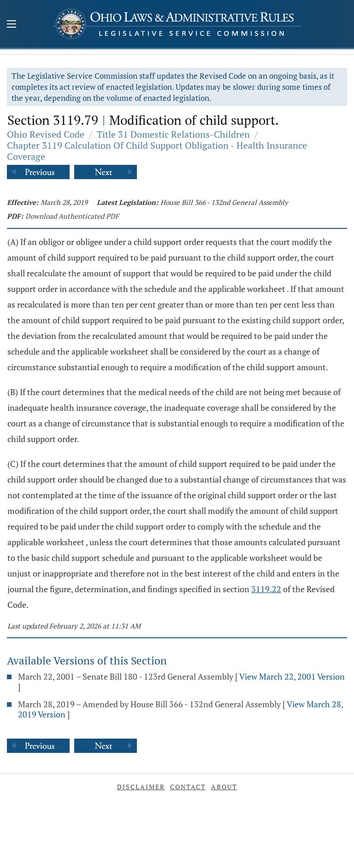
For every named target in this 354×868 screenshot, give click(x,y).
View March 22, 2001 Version (292, 676)
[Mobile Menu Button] (12, 25)
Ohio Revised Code (46, 134)
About (224, 787)
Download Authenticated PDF (72, 216)
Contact (188, 787)
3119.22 (266, 589)
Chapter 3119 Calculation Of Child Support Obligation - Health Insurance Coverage (157, 151)
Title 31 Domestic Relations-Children (173, 134)
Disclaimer (141, 787)
